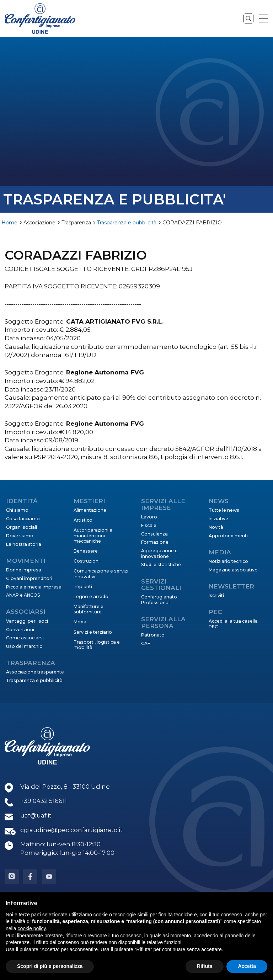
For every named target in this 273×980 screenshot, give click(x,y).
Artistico (83, 520)
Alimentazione (90, 510)
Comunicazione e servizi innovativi (101, 574)
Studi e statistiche (161, 564)
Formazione (155, 542)
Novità (216, 527)
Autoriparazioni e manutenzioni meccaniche (93, 536)
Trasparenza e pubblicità (127, 223)
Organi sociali (22, 527)
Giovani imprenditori (29, 578)
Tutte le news (224, 510)
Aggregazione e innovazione (159, 553)
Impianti (83, 587)
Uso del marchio (24, 646)
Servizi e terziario (93, 632)
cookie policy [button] (31, 928)
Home (9, 223)
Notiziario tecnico (228, 561)
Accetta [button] (247, 966)
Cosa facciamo (23, 519)
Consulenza (154, 534)
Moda (80, 622)
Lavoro (149, 517)
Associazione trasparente (35, 672)
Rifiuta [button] (205, 966)
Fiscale (149, 525)
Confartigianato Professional (159, 600)
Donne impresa (24, 570)
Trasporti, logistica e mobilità (97, 645)
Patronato (153, 635)
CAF (146, 643)
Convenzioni (20, 630)
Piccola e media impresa (34, 587)
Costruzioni (87, 561)
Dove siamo (20, 536)
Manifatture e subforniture (89, 609)
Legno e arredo (91, 596)
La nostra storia (24, 544)
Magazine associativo (233, 570)
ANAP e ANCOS (23, 595)
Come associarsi (25, 638)
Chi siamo (17, 510)
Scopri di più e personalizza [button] (50, 966)
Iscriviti (216, 595)
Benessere (86, 551)
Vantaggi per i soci (27, 621)
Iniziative (218, 519)
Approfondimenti (228, 536)
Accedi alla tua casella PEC (233, 624)
